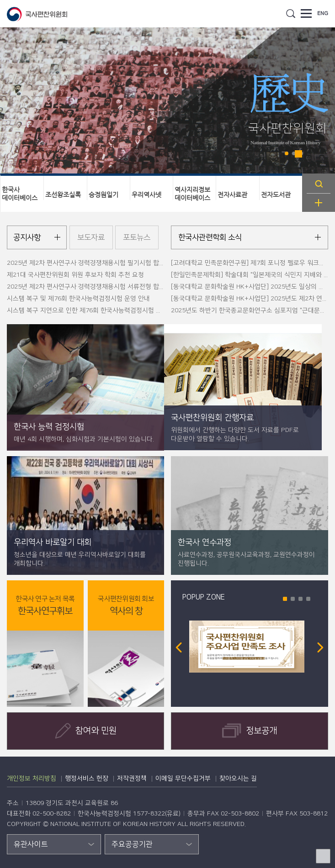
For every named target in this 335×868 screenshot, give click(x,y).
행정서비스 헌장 (87, 779)
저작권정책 (132, 779)
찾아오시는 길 (238, 779)
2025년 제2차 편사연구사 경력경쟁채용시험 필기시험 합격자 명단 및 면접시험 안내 (119, 263)
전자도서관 (276, 195)
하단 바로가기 (0, 0)
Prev (179, 647)
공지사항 (27, 237)
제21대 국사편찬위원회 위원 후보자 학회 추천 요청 (75, 275)
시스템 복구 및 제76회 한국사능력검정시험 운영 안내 (78, 299)
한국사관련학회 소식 (210, 237)
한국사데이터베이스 (20, 194)
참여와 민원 (86, 731)
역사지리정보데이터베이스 (192, 194)
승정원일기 (104, 195)
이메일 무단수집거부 (183, 779)
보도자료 (91, 237)
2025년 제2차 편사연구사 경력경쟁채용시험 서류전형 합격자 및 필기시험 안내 (112, 287)
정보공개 (250, 731)
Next (320, 647)
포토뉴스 (137, 237)
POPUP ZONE (204, 597)
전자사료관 (232, 195)
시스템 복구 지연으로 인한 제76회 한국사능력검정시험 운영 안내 (94, 310)
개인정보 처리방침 (32, 779)
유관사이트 (31, 844)
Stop (298, 154)
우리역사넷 (146, 195)
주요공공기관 (132, 844)
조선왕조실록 (63, 195)
